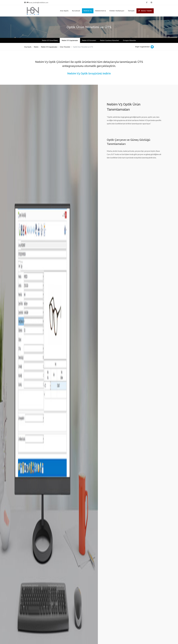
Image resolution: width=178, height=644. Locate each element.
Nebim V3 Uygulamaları (49, 47)
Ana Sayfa (28, 47)
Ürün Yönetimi (65, 47)
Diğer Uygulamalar (143, 47)
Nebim (36, 47)
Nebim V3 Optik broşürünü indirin (89, 73)
